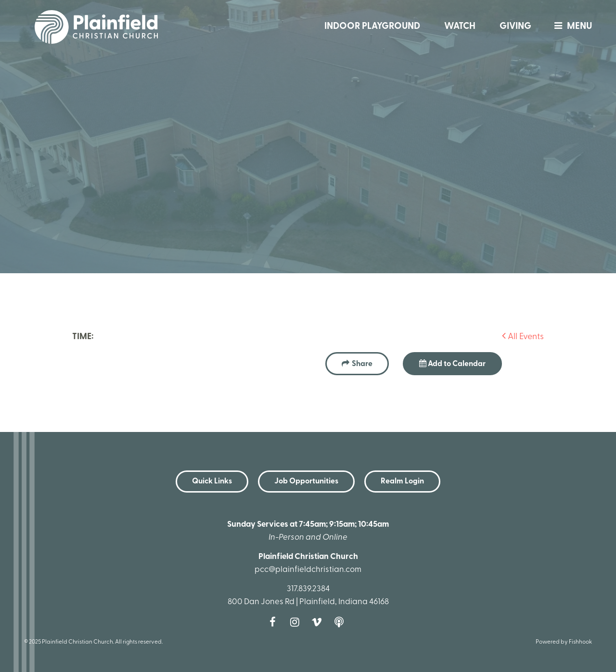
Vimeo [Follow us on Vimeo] (319, 622)
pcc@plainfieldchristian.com (308, 570)
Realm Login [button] (402, 482)
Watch (460, 27)
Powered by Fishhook (564, 642)
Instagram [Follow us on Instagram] (297, 622)
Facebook (275, 622)
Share (362, 364)
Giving (515, 27)
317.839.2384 (308, 589)
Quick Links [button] (212, 482)
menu (571, 27)
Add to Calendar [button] (452, 364)
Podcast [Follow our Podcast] (341, 622)
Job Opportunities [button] (306, 482)
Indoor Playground (372, 27)
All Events (523, 337)
